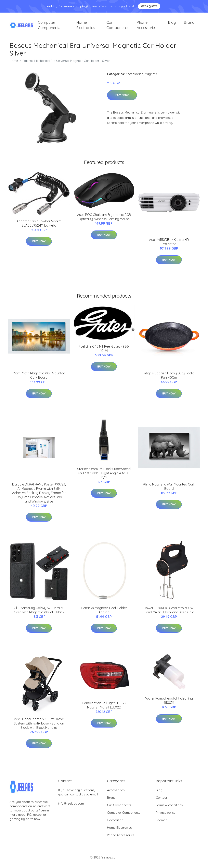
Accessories (134, 77)
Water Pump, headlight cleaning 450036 (169, 704)
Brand (189, 24)
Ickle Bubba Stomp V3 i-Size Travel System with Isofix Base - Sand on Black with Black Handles (39, 727)
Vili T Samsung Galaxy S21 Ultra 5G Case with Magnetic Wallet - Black (39, 613)
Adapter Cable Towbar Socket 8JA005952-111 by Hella (39, 227)
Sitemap (162, 824)
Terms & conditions (169, 809)
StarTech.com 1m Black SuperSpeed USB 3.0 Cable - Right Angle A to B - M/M (104, 477)
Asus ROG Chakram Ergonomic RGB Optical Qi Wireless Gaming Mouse (104, 220)
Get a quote (149, 6)
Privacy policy (166, 816)
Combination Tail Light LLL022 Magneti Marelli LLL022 (104, 709)
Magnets (151, 77)
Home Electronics (86, 27)
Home (14, 64)
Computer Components (49, 27)
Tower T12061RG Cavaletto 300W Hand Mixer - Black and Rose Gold (169, 613)
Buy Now (122, 99)
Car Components (118, 27)
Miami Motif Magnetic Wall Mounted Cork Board (39, 379)
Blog (172, 24)
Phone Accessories (147, 27)
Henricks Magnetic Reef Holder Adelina (104, 613)
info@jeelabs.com (71, 807)
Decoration (115, 824)
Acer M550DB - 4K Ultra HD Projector (169, 245)
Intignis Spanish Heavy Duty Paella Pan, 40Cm (169, 379)
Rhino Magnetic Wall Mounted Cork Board (169, 490)
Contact (161, 801)
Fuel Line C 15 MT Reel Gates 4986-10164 (104, 352)
